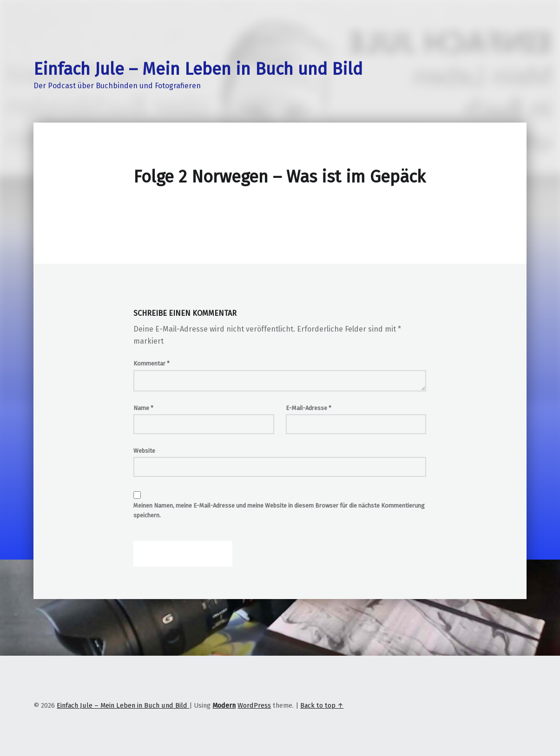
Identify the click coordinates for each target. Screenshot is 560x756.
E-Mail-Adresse (309, 408)
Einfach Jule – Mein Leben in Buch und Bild (198, 69)
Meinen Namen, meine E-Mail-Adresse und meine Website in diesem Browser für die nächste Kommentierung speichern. (279, 510)
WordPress (254, 705)
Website (144, 451)
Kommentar (152, 363)
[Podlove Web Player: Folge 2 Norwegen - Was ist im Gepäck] (280, 214)
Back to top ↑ (322, 705)
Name (143, 408)
